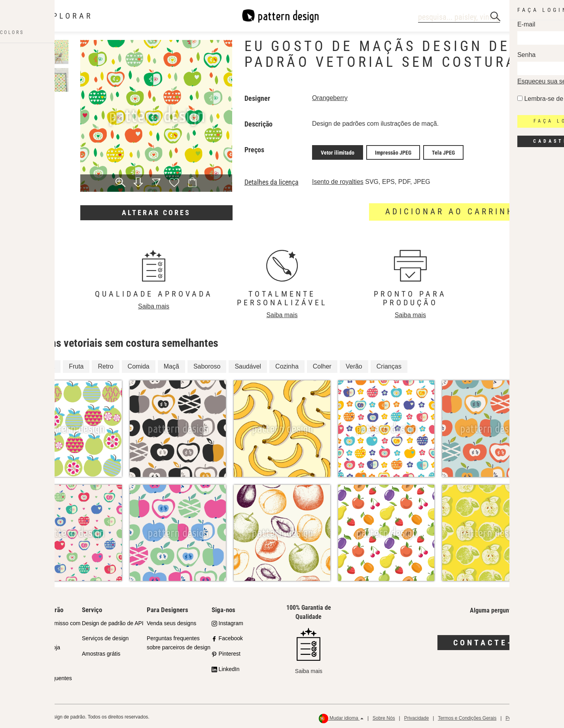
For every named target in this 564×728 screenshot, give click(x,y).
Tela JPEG (443, 151)
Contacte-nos (493, 641)
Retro (105, 364)
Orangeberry (330, 98)
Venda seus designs (171, 621)
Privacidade (417, 717)
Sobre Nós (384, 717)
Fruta (76, 364)
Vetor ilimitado (338, 151)
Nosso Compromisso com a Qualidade (49, 626)
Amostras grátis (101, 652)
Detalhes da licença (272, 180)
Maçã (171, 364)
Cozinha (287, 364)
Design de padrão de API (113, 621)
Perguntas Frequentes (44, 676)
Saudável (248, 364)
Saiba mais (154, 304)
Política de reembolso (528, 717)
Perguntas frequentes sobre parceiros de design (179, 641)
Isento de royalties (338, 180)
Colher (322, 364)
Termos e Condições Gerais (467, 717)
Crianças (389, 364)
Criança (44, 364)
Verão (354, 364)
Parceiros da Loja (39, 646)
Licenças (28, 661)
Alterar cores (156, 213)
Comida (139, 364)
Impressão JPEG (393, 151)
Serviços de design (105, 637)
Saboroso (207, 364)
